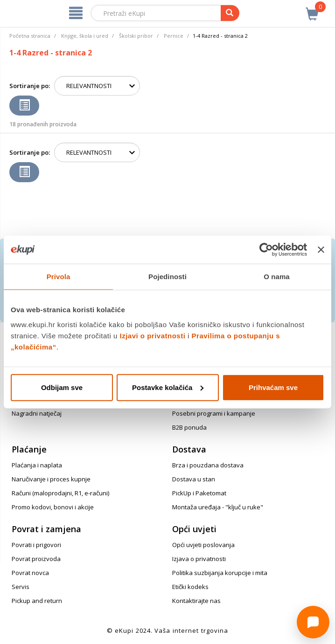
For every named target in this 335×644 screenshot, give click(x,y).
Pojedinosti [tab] (167, 277)
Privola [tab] (59, 277)
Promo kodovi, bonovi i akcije (53, 507)
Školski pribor (136, 36)
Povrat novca (30, 573)
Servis (21, 587)
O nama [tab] (277, 277)
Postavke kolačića (168, 387)
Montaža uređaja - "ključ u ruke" (218, 507)
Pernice (174, 36)
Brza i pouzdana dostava (208, 465)
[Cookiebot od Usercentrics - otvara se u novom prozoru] (266, 250)
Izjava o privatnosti (199, 559)
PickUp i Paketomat (199, 493)
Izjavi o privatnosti (153, 335)
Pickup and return (37, 601)
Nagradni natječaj (37, 413)
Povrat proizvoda (36, 559)
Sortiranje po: (30, 86)
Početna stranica (30, 36)
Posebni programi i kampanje (214, 413)
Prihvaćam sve (273, 387)
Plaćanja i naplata (37, 465)
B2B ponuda (189, 427)
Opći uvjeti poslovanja (203, 545)
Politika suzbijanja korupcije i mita (220, 573)
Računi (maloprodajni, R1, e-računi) (60, 493)
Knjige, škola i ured (85, 36)
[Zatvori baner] (321, 250)
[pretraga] (230, 13)
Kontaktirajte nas (196, 601)
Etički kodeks (190, 587)
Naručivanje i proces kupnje (51, 479)
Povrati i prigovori (36, 545)
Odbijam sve (62, 387)
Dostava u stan (194, 479)
